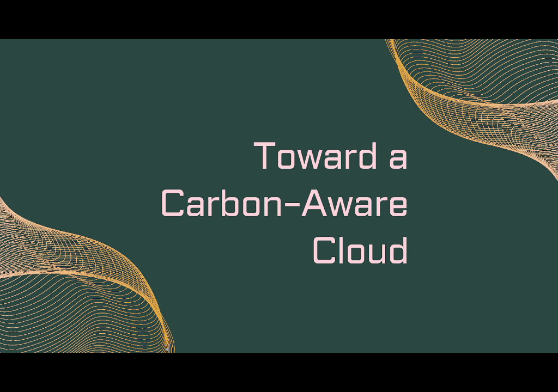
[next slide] (539, 368)
